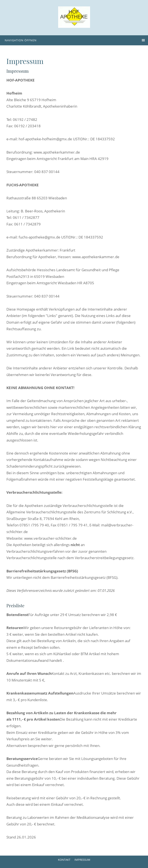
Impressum (82, 860)
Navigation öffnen (21, 40)
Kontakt (64, 860)
